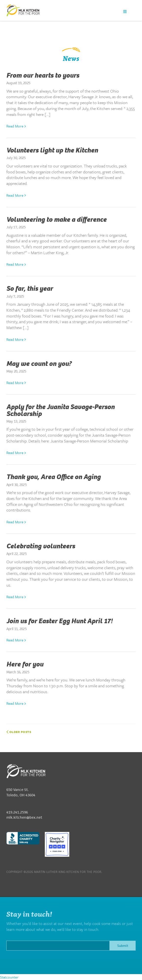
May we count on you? (39, 364)
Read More (16, 126)
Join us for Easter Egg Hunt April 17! (59, 621)
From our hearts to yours (43, 75)
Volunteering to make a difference (56, 220)
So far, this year (30, 289)
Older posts (19, 732)
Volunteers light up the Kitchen (52, 150)
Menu (125, 11)
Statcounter (9, 977)
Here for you (25, 664)
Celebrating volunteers (41, 546)
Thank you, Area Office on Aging (53, 477)
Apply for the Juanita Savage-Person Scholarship (60, 410)
